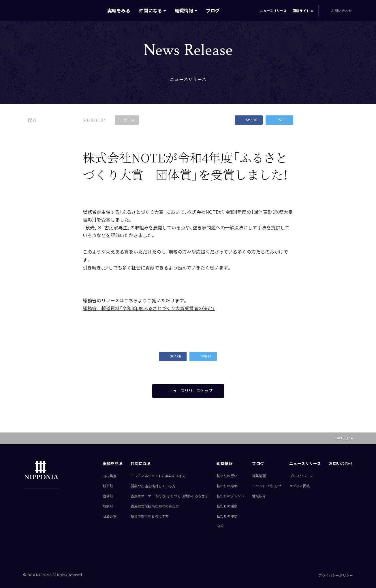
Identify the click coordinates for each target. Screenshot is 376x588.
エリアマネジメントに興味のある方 (158, 476)
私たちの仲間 (227, 516)
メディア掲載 (299, 486)
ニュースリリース (273, 11)
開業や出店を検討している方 (153, 486)
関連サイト (301, 11)
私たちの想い (227, 476)
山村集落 (110, 476)
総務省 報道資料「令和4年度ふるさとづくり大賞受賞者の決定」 (149, 308)
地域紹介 (259, 496)
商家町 (108, 506)
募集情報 (259, 476)
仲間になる (151, 10)
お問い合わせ (341, 464)
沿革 (220, 526)
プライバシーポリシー (336, 575)
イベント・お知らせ (267, 486)
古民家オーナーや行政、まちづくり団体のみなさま (170, 496)
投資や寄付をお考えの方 (150, 516)
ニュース (127, 120)
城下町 (108, 486)
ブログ (213, 10)
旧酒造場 (110, 516)
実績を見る (113, 464)
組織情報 (184, 10)
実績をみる (119, 10)
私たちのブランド (230, 496)
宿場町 (108, 496)
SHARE (249, 120)
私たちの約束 (227, 486)
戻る (30, 120)
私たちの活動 (227, 506)
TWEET (280, 120)
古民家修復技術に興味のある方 (155, 506)
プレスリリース (301, 476)
